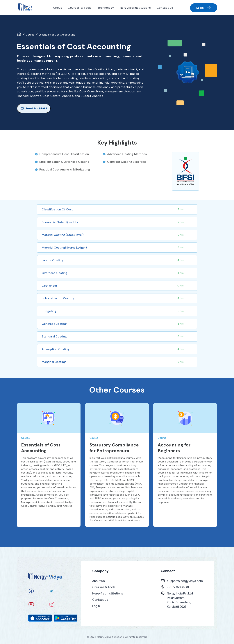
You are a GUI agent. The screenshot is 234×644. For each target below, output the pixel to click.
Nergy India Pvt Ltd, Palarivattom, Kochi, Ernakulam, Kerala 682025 (180, 600)
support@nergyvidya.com (185, 581)
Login (204, 8)
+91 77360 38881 (178, 587)
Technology (106, 8)
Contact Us (165, 8)
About (58, 8)
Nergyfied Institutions (135, 8)
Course (30, 35)
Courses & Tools (80, 8)
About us (99, 581)
